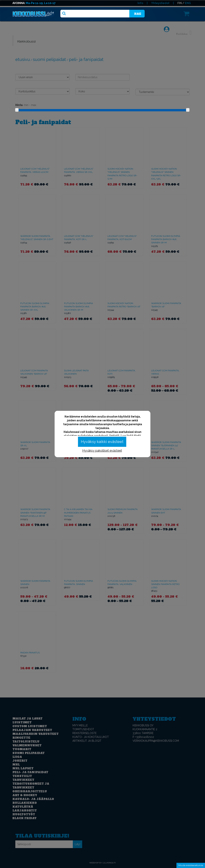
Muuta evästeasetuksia (191, 865)
